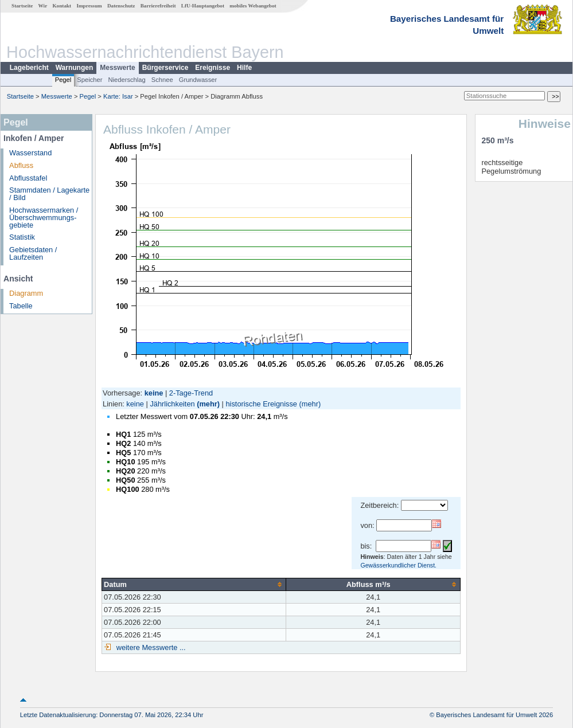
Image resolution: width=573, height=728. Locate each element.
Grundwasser (198, 80)
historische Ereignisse (261, 404)
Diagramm (26, 293)
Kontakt (62, 6)
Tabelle (21, 306)
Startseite (22, 6)
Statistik (22, 237)
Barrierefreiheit (158, 6)
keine (135, 404)
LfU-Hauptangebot (203, 6)
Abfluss (21, 165)
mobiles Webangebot (253, 6)
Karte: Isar (118, 96)
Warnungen (75, 68)
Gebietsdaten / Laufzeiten (33, 253)
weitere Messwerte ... (150, 647)
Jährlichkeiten (172, 404)
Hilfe (244, 68)
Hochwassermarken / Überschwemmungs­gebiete (44, 218)
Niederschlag (126, 80)
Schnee (162, 80)
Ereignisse (213, 68)
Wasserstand (30, 153)
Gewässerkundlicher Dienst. (398, 565)
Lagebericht (29, 68)
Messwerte (117, 68)
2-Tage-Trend (191, 393)
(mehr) (208, 404)
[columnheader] (194, 584)
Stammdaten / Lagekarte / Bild (49, 194)
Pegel (63, 80)
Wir (43, 6)
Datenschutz (121, 6)
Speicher (89, 80)
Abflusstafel (28, 178)
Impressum (89, 6)
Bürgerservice (165, 68)
